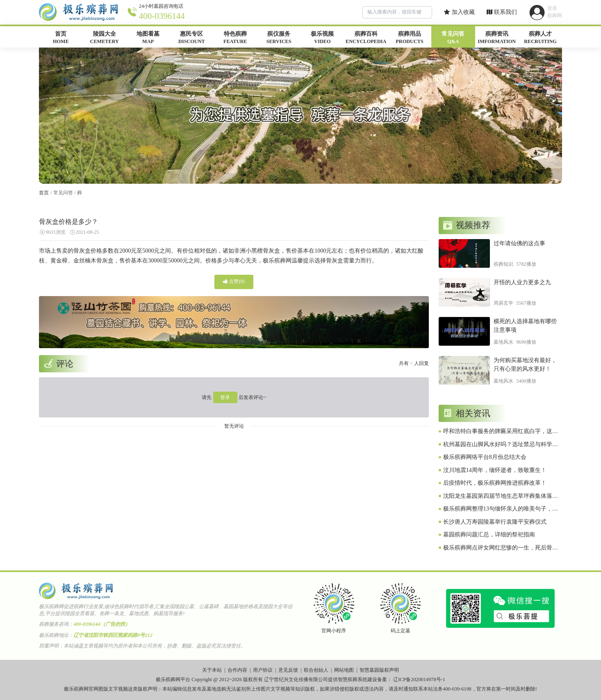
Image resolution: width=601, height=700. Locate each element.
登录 (225, 397)
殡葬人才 (540, 38)
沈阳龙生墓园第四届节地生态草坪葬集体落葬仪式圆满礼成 (501, 497)
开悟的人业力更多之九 (522, 282)
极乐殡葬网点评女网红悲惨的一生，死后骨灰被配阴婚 (501, 548)
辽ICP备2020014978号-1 (419, 679)
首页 (61, 38)
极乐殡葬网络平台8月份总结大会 (485, 457)
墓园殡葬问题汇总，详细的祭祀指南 (489, 535)
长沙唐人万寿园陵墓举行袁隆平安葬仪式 (495, 522)
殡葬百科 (366, 38)
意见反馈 (288, 670)
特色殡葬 (235, 38)
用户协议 (263, 670)
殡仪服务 (279, 38)
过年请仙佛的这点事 (519, 243)
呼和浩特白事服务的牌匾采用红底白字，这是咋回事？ (501, 432)
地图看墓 (148, 38)
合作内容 (237, 670)
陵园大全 (105, 38)
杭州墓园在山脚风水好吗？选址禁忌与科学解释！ (501, 445)
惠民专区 (191, 38)
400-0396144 (162, 16)
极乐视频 (322, 38)
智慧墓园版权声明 (379, 670)
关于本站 (212, 670)
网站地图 (344, 670)
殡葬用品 (410, 38)
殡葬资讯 (497, 38)
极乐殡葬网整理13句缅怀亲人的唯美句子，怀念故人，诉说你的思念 (501, 509)
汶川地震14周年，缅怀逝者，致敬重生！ (495, 470)
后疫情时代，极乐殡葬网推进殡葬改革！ (495, 483)
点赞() (234, 281)
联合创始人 (316, 670)
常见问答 (453, 38)
